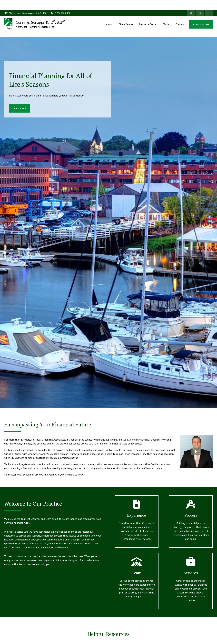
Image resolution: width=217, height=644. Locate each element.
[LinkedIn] (200, 3)
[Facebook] (209, 3)
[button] (109, 14)
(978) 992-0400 (61, 3)
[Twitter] (191, 3)
